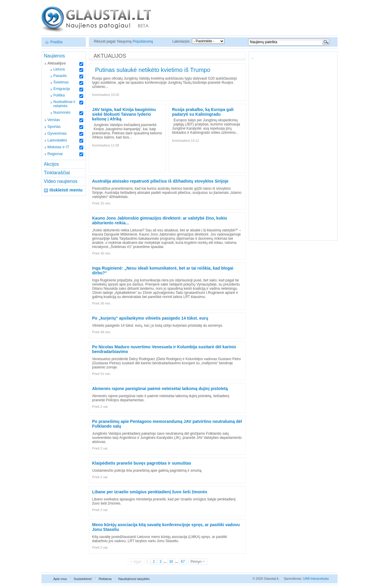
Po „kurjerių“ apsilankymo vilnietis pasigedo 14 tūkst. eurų (150, 318)
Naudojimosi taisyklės (134, 579)
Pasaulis (60, 76)
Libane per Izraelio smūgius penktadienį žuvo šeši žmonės (150, 492)
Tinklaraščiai (57, 173)
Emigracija (62, 89)
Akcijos (51, 164)
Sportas (54, 127)
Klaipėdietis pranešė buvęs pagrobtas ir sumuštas (142, 463)
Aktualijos (57, 63)
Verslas (54, 120)
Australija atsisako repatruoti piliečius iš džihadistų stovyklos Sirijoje (160, 181)
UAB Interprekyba (316, 579)
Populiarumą (143, 41)
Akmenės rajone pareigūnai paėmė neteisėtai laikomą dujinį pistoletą (160, 389)
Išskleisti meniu (66, 190)
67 (183, 562)
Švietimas (61, 82)
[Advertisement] (293, 148)
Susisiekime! (83, 579)
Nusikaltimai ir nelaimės (64, 104)
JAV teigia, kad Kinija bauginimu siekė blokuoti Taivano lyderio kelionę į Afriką (124, 114)
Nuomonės (62, 112)
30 (171, 562)
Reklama (105, 579)
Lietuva (59, 69)
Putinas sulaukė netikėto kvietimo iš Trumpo (153, 70)
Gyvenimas (57, 133)
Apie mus (60, 579)
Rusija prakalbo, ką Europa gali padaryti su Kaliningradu (203, 112)
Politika (59, 95)
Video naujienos (61, 181)
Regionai (55, 154)
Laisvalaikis (57, 140)
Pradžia (56, 42)
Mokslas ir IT (58, 147)
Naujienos (54, 56)
